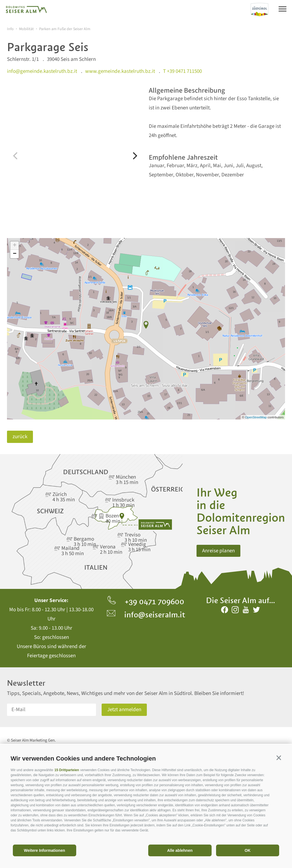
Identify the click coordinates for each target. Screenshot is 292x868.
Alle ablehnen (180, 850)
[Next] (134, 156)
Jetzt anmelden (124, 710)
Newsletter (26, 683)
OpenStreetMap (256, 417)
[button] (279, 758)
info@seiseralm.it (146, 615)
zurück (20, 437)
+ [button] (15, 246)
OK (247, 850)
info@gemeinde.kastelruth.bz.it (42, 71)
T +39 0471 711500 (182, 71)
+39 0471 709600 (146, 601)
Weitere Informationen (44, 850)
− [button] (15, 254)
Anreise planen (218, 551)
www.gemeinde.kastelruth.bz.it (120, 71)
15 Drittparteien (67, 770)
